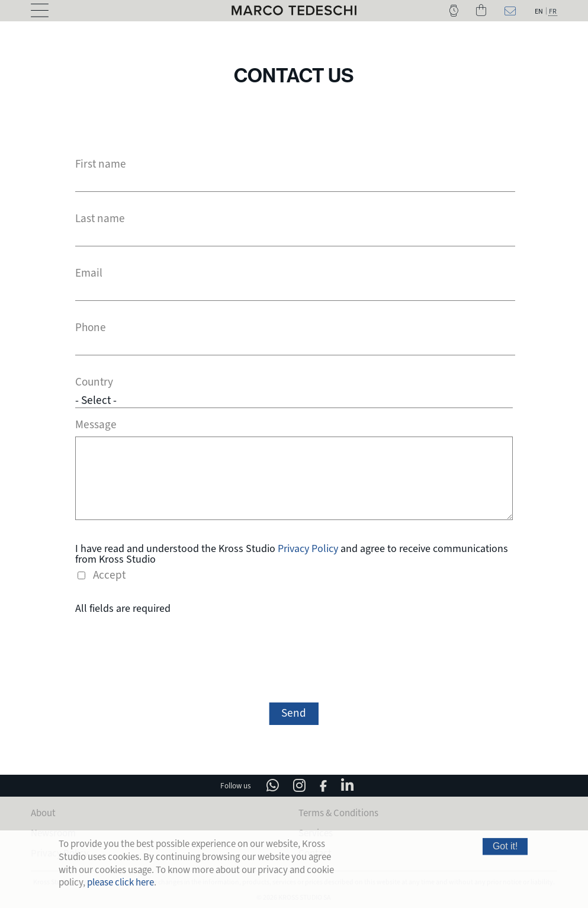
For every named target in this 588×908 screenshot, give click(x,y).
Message (96, 423)
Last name (100, 219)
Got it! (505, 846)
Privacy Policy (308, 547)
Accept (109, 574)
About (43, 812)
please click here (121, 882)
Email (89, 273)
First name (101, 164)
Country (94, 382)
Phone (91, 328)
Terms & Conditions (338, 812)
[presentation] (294, 656)
